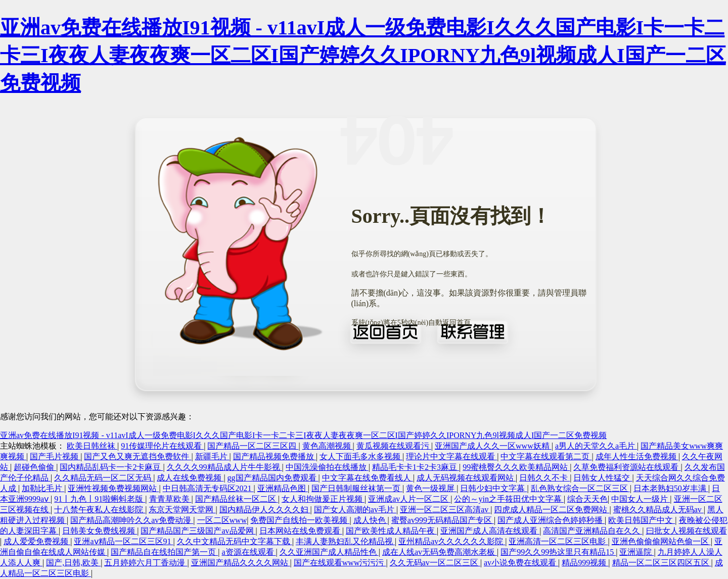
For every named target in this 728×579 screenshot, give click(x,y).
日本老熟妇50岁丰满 (671, 488)
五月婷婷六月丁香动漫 (146, 563)
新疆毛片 (212, 456)
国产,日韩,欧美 (73, 563)
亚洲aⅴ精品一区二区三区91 (123, 541)
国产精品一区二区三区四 (253, 446)
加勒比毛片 (43, 488)
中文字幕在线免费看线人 (368, 478)
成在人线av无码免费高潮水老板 (440, 552)
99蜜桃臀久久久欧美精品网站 (516, 467)
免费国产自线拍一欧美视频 (300, 520)
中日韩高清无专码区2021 (208, 488)
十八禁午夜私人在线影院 (100, 510)
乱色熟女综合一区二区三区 (580, 488)
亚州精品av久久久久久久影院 (452, 541)
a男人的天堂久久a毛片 (596, 446)
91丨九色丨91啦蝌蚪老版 (100, 499)
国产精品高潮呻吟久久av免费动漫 (132, 520)
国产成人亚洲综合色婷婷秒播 (551, 520)
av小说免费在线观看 (521, 563)
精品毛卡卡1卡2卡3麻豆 (416, 467)
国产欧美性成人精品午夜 (391, 531)
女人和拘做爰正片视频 (323, 499)
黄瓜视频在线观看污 (394, 446)
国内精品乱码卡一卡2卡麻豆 (111, 467)
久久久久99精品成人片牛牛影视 (224, 467)
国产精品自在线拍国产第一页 (164, 552)
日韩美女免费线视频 (100, 531)
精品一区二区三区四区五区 (662, 563)
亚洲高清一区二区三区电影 (558, 541)
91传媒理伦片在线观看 (162, 446)
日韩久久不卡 (544, 478)
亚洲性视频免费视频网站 (113, 488)
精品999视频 (585, 563)
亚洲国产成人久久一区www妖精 (493, 446)
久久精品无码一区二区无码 (104, 478)
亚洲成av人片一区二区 (409, 499)
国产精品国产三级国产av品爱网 (198, 531)
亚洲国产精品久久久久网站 (241, 563)
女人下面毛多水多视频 (361, 456)
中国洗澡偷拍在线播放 (327, 467)
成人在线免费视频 (190, 478)
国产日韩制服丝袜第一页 (357, 488)
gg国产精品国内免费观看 (273, 478)
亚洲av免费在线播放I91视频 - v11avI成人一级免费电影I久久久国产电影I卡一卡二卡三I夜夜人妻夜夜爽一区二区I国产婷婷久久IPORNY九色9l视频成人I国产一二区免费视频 (363, 55)
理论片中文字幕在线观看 (451, 456)
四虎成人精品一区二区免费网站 (552, 510)
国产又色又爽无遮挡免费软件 (138, 456)
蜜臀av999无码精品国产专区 (443, 520)
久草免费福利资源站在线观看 (627, 467)
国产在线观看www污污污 (340, 563)
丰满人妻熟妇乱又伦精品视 (345, 541)
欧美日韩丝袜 (92, 446)
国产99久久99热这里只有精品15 (558, 552)
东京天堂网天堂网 (182, 510)
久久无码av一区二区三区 (435, 563)
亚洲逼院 (636, 552)
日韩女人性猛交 (603, 478)
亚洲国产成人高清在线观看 (490, 531)
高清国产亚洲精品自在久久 (593, 531)
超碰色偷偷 (35, 467)
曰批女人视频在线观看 (687, 531)
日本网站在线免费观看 (301, 531)
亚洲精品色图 (283, 488)
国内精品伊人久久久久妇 (265, 510)
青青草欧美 (170, 499)
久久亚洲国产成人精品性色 (329, 552)
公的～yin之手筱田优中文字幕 (509, 499)
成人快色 (371, 520)
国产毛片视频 (55, 456)
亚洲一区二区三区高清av (445, 510)
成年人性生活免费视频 (637, 456)
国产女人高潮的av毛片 (355, 510)
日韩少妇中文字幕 (493, 488)
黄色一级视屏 (431, 488)
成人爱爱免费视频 (37, 541)
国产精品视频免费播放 (275, 456)
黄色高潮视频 (328, 446)
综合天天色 (587, 499)
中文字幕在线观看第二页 (546, 456)
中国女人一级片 (641, 499)
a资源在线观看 (248, 552)
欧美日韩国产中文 (642, 520)
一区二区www (222, 520)
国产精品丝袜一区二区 (237, 499)
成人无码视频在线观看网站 (466, 478)
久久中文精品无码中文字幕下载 (235, 541)
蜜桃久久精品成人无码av (658, 510)
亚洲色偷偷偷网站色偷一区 (661, 541)
